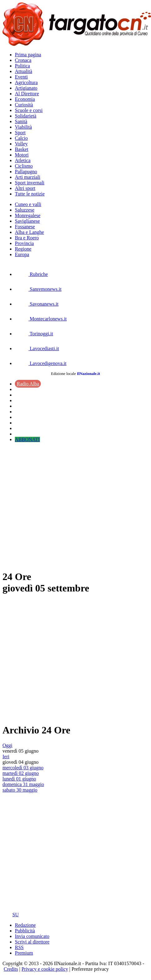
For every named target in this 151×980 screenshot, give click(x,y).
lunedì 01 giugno (19, 779)
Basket (22, 149)
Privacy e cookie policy (45, 969)
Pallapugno (26, 172)
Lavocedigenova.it (41, 363)
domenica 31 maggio (23, 784)
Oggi (7, 745)
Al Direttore (27, 94)
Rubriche (31, 274)
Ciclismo (24, 166)
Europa (22, 254)
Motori (22, 155)
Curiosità (24, 105)
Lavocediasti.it (37, 348)
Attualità (24, 71)
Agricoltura (26, 82)
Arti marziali (28, 177)
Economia (25, 99)
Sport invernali (30, 183)
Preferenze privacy (90, 969)
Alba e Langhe (29, 232)
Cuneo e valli (28, 204)
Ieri (6, 756)
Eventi (21, 77)
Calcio (21, 138)
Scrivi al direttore (32, 942)
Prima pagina (28, 55)
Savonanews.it (37, 304)
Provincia (24, 243)
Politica (22, 66)
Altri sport (25, 188)
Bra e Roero (27, 238)
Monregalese (28, 215)
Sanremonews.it (38, 289)
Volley (21, 144)
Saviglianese (27, 221)
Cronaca (23, 60)
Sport (20, 133)
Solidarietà (26, 116)
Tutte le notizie (30, 194)
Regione (23, 249)
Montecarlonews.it (41, 319)
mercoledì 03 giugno (23, 768)
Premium (24, 953)
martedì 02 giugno (21, 773)
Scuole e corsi (29, 110)
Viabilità (23, 127)
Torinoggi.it (34, 334)
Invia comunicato (32, 936)
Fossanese (25, 227)
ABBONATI (27, 439)
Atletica (23, 160)
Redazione (25, 925)
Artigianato (26, 88)
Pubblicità (25, 931)
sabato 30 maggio (20, 790)
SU (11, 915)
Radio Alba (28, 384)
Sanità (21, 121)
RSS (19, 947)
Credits (11, 969)
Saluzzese (25, 210)
